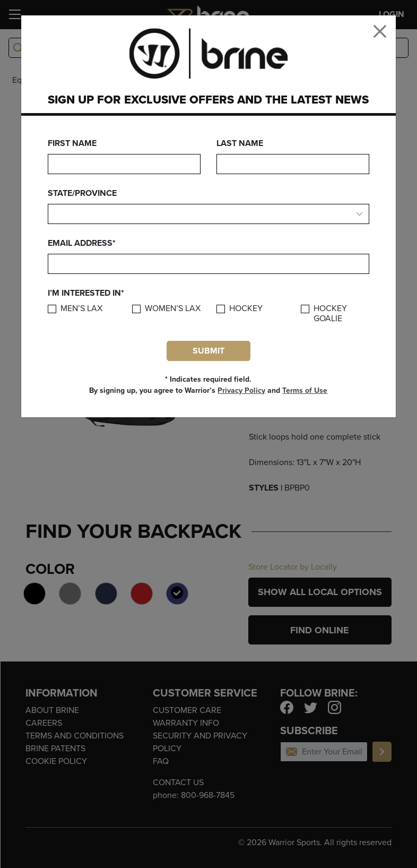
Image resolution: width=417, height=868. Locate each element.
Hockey (246, 309)
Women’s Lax (173, 309)
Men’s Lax (81, 309)
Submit (209, 351)
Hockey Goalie (330, 314)
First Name (72, 143)
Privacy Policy (241, 390)
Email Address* (82, 243)
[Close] (380, 31)
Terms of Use (305, 390)
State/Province (82, 193)
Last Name (240, 143)
